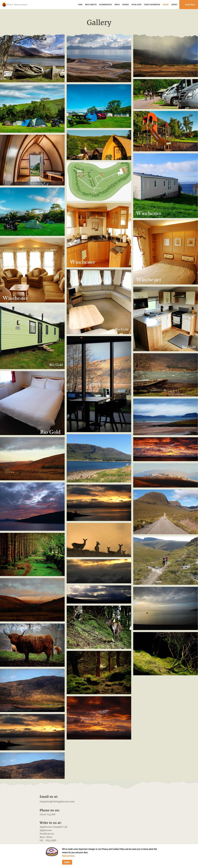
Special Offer (136, 4)
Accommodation (106, 4)
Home (80, 4)
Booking (126, 4)
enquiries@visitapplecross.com (57, 801)
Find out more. (69, 856)
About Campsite (91, 4)
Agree (67, 862)
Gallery (166, 4)
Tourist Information (152, 4)
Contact (174, 4)
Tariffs (117, 4)
